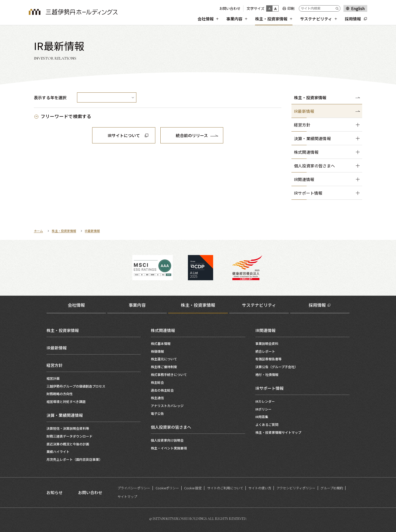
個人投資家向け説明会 (167, 440)
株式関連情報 (163, 330)
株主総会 (157, 382)
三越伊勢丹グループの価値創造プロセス (76, 386)
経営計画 (53, 378)
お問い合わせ (230, 8)
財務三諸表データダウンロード (69, 436)
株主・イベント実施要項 (169, 448)
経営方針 (55, 365)
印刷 (291, 8)
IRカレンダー (265, 401)
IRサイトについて (124, 135)
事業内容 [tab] (137, 305)
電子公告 (157, 413)
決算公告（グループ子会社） (277, 367)
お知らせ (55, 492)
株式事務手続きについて (169, 375)
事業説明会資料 (267, 344)
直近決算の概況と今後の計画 (68, 444)
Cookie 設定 (193, 488)
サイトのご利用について (225, 488)
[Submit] (338, 8)
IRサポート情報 (269, 388)
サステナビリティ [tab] (259, 305)
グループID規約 (332, 488)
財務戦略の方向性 (60, 394)
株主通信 (157, 398)
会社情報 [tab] (76, 305)
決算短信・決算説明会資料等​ (68, 428)
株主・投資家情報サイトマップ (278, 432)
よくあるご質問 (267, 425)
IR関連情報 (265, 330)
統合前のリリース (192, 135)
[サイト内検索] (320, 8)
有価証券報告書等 (268, 359)
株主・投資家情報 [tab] (198, 305)
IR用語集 (262, 417)
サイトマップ (127, 497)
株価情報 (157, 351)
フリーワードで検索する (66, 116)
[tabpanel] (198, 393)
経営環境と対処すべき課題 (66, 402)
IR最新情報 (92, 231)
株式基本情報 (161, 344)
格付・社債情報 (267, 375)
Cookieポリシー (167, 488)
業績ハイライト (58, 452)
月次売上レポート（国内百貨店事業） (74, 459)
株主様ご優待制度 (164, 367)
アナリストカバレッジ (167, 406)
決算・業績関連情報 (65, 415)
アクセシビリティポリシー (296, 488)
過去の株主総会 (162, 390)
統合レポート (265, 351)
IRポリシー (263, 409)
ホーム (38, 231)
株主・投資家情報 (310, 97)
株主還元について (164, 359)
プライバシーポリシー (134, 488)
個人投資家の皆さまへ (171, 427)
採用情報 (317, 305)
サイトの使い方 (260, 488)
